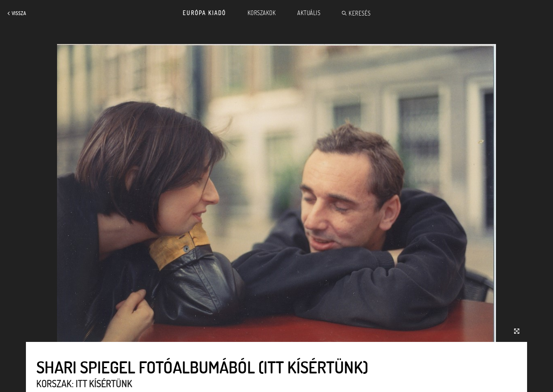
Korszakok (262, 13)
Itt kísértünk (104, 383)
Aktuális (309, 13)
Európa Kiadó (204, 13)
